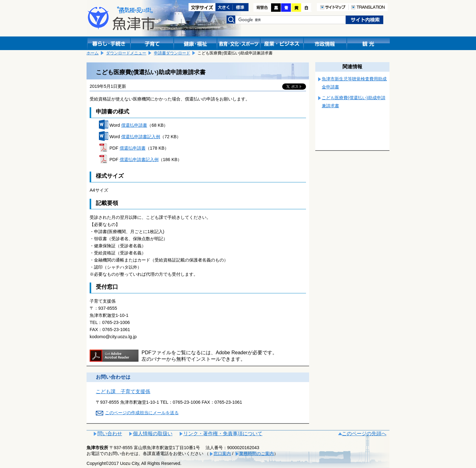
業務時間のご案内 (257, 453)
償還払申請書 (134, 125)
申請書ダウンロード (172, 53)
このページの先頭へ (364, 434)
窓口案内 (222, 453)
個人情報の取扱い (153, 434)
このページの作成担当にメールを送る (142, 413)
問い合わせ (110, 434)
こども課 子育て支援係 (123, 391)
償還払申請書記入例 (141, 137)
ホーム (93, 53)
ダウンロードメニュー (126, 53)
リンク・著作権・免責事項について (223, 434)
